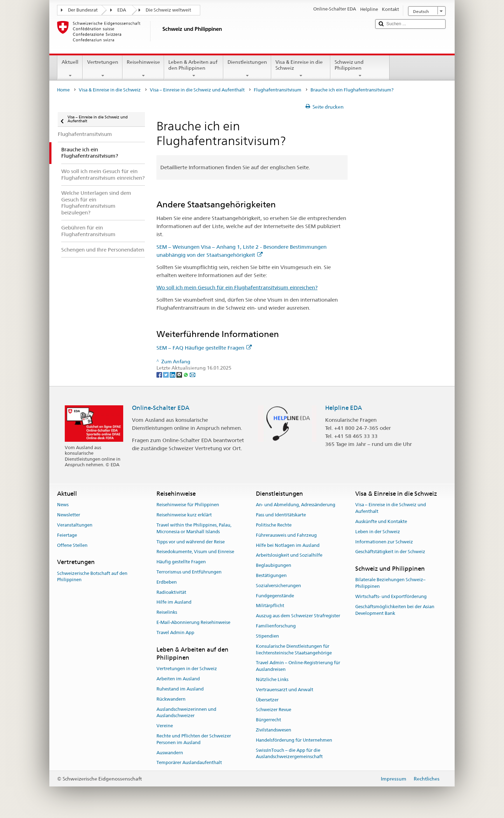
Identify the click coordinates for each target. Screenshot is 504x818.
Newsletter (69, 515)
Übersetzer (267, 700)
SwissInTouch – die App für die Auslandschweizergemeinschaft (289, 754)
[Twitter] (166, 374)
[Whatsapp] (186, 374)
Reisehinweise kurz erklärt (184, 515)
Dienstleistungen (247, 69)
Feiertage (67, 535)
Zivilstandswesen (274, 730)
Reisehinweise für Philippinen (188, 505)
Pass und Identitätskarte (281, 515)
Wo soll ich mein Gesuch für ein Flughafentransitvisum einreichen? (237, 287)
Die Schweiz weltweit (168, 10)
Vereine (165, 726)
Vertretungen (102, 69)
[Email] (192, 374)
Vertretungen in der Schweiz (187, 669)
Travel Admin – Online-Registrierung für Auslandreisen (298, 666)
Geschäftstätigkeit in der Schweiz (390, 552)
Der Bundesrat (83, 10)
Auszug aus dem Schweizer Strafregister (298, 616)
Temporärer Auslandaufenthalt (189, 763)
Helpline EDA (344, 408)
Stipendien (267, 636)
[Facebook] (160, 374)
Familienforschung (276, 626)
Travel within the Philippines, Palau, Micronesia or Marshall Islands (194, 528)
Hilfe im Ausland (174, 602)
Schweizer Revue (274, 710)
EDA (122, 10)
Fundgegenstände (275, 596)
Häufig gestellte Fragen (181, 562)
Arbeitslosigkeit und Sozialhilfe (289, 555)
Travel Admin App (175, 633)
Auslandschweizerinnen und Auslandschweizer (186, 713)
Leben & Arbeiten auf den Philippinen (194, 69)
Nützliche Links (272, 679)
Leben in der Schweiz (378, 532)
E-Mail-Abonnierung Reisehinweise (193, 622)
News (63, 505)
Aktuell (70, 69)
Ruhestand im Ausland (180, 689)
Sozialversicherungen (278, 586)
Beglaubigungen (274, 565)
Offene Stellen (72, 545)
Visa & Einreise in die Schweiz (301, 69)
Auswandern (170, 753)
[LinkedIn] (173, 374)
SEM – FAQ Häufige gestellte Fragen (204, 348)
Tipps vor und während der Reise (191, 542)
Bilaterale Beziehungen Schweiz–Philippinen (390, 583)
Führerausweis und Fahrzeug (286, 535)
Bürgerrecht (268, 720)
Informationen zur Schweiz (384, 542)
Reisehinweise (143, 69)
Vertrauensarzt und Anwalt (285, 690)
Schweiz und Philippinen (360, 69)
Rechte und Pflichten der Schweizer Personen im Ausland (194, 739)
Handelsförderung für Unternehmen (294, 740)
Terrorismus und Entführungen (189, 572)
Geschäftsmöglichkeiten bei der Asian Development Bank (395, 610)
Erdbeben (167, 582)
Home (63, 90)
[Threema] (180, 374)
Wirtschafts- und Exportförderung (391, 596)
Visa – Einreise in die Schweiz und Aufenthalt (197, 90)
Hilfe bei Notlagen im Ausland (288, 545)
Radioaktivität (171, 592)
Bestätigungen (271, 575)
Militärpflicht (270, 606)
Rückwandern (171, 699)
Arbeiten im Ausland (178, 679)
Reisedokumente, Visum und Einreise (195, 552)
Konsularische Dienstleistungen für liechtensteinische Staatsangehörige (294, 649)
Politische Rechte (274, 525)
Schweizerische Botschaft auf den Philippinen (92, 577)
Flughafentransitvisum (278, 90)
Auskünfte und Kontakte (381, 521)
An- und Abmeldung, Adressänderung (296, 505)
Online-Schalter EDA (161, 408)
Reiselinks (167, 613)
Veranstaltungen (75, 525)
